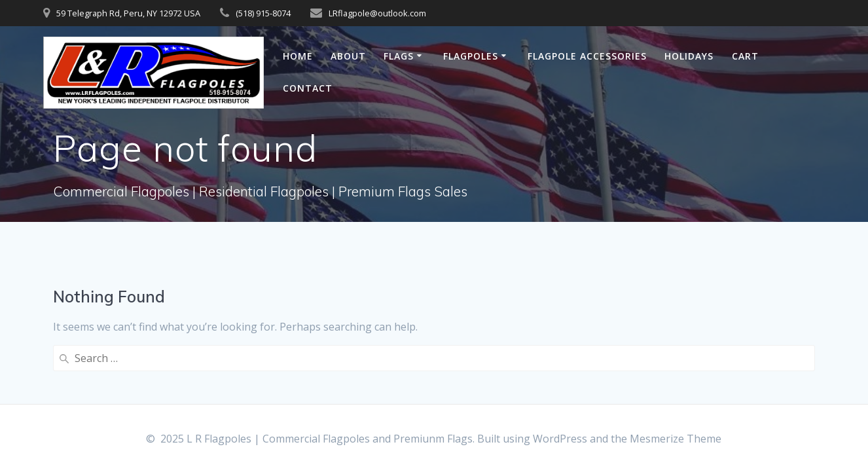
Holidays (689, 56)
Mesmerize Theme (676, 439)
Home (298, 56)
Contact (308, 88)
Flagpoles (471, 56)
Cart (745, 56)
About (348, 56)
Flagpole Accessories (587, 56)
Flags (399, 56)
